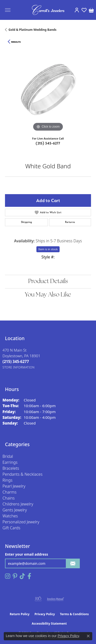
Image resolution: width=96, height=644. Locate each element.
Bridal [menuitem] (8, 456)
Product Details (48, 282)
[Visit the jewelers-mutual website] (55, 599)
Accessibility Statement (49, 624)
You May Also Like (48, 295)
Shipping (27, 222)
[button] (77, 10)
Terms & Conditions (74, 614)
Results (16, 42)
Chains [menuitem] (9, 498)
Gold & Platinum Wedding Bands (32, 30)
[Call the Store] (16, 361)
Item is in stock (48, 249)
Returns (70, 222)
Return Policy (20, 614)
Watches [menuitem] (10, 516)
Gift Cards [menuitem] (11, 528)
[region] (48, 90)
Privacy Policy (45, 614)
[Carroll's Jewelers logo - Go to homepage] (48, 10)
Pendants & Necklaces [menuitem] (22, 474)
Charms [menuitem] (9, 492)
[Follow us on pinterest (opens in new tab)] (15, 576)
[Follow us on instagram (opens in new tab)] (8, 576)
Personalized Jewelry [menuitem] (21, 522)
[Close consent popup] (88, 636)
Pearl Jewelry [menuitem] (14, 486)
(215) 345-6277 (48, 143)
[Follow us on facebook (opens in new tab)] (29, 576)
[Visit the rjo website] (38, 599)
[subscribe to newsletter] (73, 563)
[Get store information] (19, 367)
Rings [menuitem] (7, 480)
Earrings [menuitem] (10, 462)
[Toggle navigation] (8, 10)
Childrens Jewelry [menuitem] (18, 504)
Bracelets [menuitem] (11, 468)
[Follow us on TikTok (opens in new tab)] (22, 576)
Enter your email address (27, 554)
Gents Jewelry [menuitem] (15, 510)
